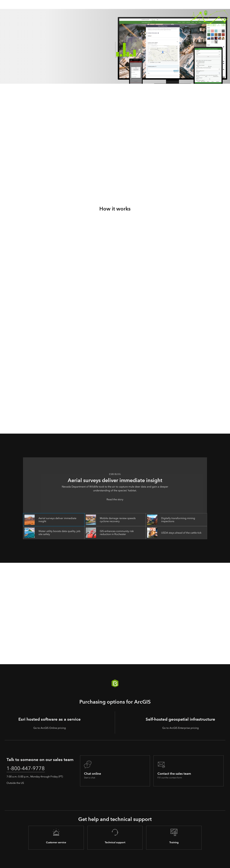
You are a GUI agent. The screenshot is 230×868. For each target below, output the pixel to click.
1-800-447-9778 (26, 768)
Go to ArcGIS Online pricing (50, 728)
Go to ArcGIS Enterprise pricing (180, 728)
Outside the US (15, 783)
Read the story (115, 499)
